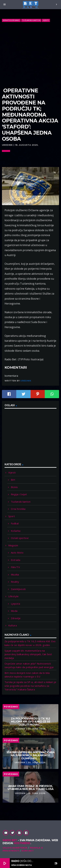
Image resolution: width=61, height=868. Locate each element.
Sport (12, 516)
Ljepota (15, 604)
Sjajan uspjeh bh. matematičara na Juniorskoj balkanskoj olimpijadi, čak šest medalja (28, 654)
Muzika (15, 574)
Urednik (26, 381)
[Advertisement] (30, 55)
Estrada (16, 560)
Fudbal (15, 523)
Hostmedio (22, 843)
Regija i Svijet (19, 494)
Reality (15, 582)
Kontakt (28, 851)
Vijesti (46, 20)
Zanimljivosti (18, 589)
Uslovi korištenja (15, 848)
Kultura (13, 625)
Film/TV (15, 567)
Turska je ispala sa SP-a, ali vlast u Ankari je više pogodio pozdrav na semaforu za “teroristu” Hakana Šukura (30, 686)
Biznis (14, 487)
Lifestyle (13, 596)
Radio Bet (10, 840)
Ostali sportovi (20, 538)
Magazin (13, 545)
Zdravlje (16, 618)
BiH (13, 480)
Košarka (16, 531)
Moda (14, 611)
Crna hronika (18, 509)
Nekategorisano (11, 20)
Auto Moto (17, 553)
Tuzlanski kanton (31, 20)
